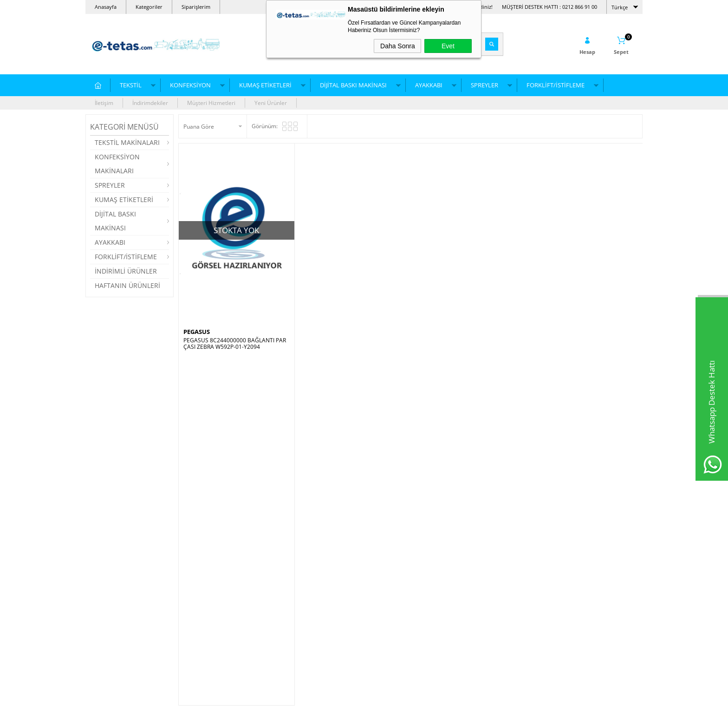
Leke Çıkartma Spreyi (303, 576)
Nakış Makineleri (112, 590)
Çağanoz (287, 590)
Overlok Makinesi (205, 618)
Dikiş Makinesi (201, 548)
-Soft (315, 694)
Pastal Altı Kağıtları (300, 548)
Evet (448, 46)
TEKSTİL (131, 85)
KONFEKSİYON (190, 85)
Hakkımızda (384, 590)
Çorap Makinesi (110, 604)
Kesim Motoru (294, 631)
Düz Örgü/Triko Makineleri (124, 576)
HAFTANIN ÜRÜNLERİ (127, 285)
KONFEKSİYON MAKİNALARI (117, 164)
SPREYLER (484, 85)
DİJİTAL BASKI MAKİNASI (353, 85)
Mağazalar (383, 576)
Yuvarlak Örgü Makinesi (121, 618)
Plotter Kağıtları (296, 618)
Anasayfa (106, 7)
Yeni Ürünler (271, 103)
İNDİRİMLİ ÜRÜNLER (126, 271)
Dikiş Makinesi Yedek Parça (311, 562)
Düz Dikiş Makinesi (207, 604)
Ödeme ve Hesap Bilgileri (401, 604)
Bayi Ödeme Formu (393, 548)
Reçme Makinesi (204, 562)
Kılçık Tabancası (296, 604)
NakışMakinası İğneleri (119, 548)
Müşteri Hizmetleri (211, 103)
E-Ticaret (336, 694)
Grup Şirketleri (387, 562)
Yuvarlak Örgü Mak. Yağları (125, 562)
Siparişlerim (196, 7)
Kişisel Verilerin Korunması (403, 631)
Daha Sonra (398, 46)
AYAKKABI (429, 85)
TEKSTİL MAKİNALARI (127, 142)
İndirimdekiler (150, 103)
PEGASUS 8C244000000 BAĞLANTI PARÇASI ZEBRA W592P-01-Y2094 (235, 344)
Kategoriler (149, 7)
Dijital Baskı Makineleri (212, 590)
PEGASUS (197, 332)
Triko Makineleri (111, 631)
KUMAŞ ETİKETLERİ (265, 85)
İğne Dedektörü (203, 576)
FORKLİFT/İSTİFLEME (556, 85)
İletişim (104, 103)
